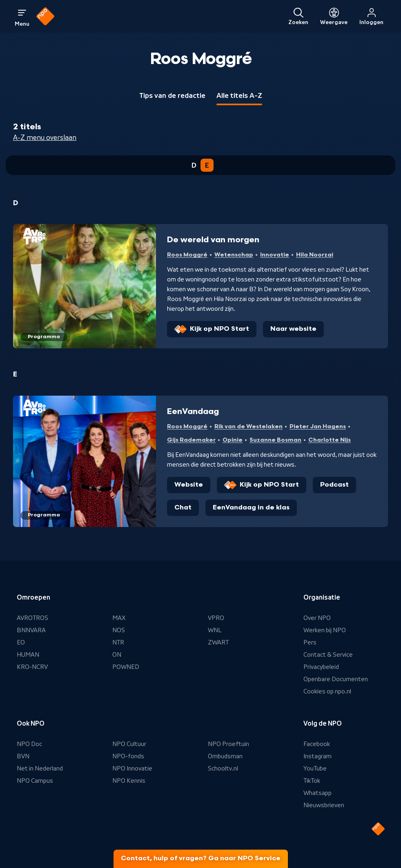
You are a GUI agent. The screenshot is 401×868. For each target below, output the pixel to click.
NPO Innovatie (132, 768)
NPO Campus (35, 781)
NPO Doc (29, 744)
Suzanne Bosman (275, 440)
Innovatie (275, 255)
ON (117, 655)
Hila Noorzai (315, 255)
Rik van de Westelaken (248, 426)
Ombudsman (225, 756)
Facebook (317, 744)
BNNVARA (31, 630)
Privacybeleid (321, 667)
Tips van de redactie (172, 95)
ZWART (218, 642)
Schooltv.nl (223, 768)
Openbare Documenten (336, 679)
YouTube (315, 768)
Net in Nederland (40, 768)
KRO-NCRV (32, 667)
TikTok (312, 781)
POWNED (126, 667)
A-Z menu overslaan (45, 137)
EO (21, 642)
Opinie (233, 440)
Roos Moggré (187, 255)
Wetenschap (234, 255)
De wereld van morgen (213, 240)
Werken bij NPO (325, 630)
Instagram (317, 756)
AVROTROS (32, 618)
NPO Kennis (129, 781)
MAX (119, 618)
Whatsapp (317, 793)
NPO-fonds (128, 756)
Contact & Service (328, 655)
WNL (215, 630)
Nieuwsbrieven (324, 805)
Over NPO (317, 618)
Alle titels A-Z (239, 95)
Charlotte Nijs (330, 440)
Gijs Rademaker (191, 440)
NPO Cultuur (129, 744)
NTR (118, 642)
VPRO (216, 618)
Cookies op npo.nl (327, 691)
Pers (310, 642)
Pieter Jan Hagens (318, 426)
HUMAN (28, 655)
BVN (23, 756)
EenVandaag (193, 412)
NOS (119, 630)
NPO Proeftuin (228, 744)
